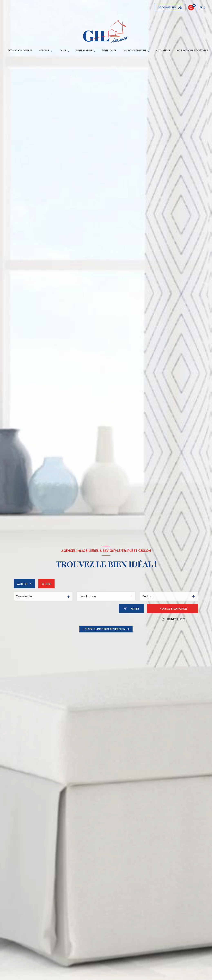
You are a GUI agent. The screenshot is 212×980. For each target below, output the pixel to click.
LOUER (62, 51)
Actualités (163, 51)
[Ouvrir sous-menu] (52, 50)
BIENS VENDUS (84, 51)
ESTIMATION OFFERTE (20, 51)
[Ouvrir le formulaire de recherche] (131, 609)
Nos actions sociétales (192, 51)
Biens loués (109, 51)
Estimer (46, 584)
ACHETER (44, 51)
